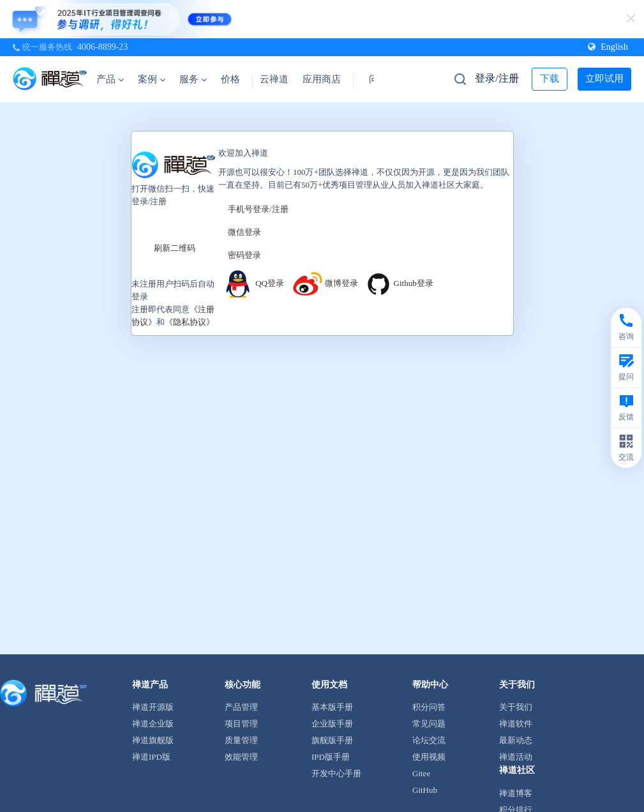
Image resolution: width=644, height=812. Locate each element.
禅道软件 (516, 724)
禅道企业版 (153, 724)
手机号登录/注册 (258, 209)
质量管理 (241, 740)
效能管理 (241, 757)
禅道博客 (516, 793)
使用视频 (429, 757)
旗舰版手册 (332, 740)
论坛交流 (429, 740)
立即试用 (604, 79)
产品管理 (241, 707)
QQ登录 (253, 283)
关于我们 (516, 707)
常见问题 (429, 724)
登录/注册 (497, 78)
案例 (152, 79)
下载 (550, 79)
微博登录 (325, 283)
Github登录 (399, 283)
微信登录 (244, 232)
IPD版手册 (331, 757)
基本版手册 (332, 707)
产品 (110, 79)
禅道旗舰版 (153, 740)
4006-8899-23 (102, 47)
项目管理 (241, 724)
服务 (193, 79)
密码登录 (244, 255)
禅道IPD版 (151, 757)
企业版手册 (332, 724)
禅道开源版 (153, 707)
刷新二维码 (175, 247)
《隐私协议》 (190, 321)
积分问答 (429, 707)
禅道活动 (516, 757)
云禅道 (274, 79)
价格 (230, 79)
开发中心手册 (336, 773)
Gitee (421, 773)
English (608, 47)
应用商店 (322, 79)
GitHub (425, 790)
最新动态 (516, 740)
